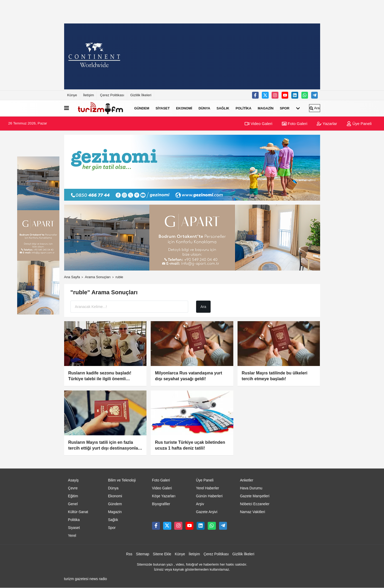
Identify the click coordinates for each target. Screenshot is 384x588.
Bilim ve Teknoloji (122, 480)
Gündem (142, 108)
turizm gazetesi (76, 579)
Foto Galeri (295, 124)
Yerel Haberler (207, 488)
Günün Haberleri (209, 496)
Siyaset (163, 108)
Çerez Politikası (112, 95)
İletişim (89, 95)
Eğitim (73, 496)
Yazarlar (327, 124)
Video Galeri (258, 124)
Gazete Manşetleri (255, 496)
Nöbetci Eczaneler (255, 504)
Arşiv (200, 504)
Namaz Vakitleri (252, 512)
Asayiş (74, 480)
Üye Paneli (359, 124)
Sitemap (143, 554)
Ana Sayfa (72, 277)
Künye (72, 95)
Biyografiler (161, 504)
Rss (129, 554)
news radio (98, 579)
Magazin (266, 108)
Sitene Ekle (162, 554)
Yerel (72, 536)
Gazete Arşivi (207, 512)
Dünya (204, 108)
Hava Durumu (251, 488)
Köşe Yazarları (164, 496)
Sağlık (223, 108)
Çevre (73, 488)
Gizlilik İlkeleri (141, 95)
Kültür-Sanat (78, 512)
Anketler (246, 480)
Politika (244, 108)
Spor (285, 108)
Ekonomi (184, 108)
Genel (73, 504)
